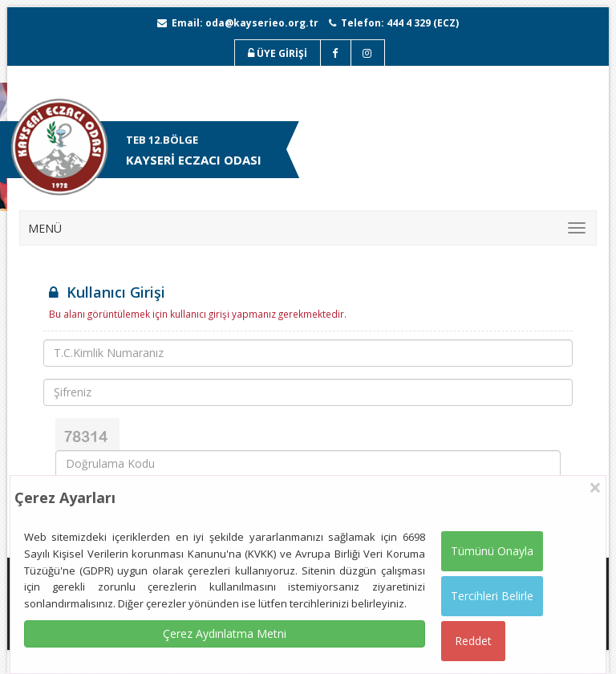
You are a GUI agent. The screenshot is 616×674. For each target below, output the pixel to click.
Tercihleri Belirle (492, 596)
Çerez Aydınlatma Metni (225, 633)
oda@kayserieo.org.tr (262, 23)
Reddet (473, 641)
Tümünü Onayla (492, 551)
